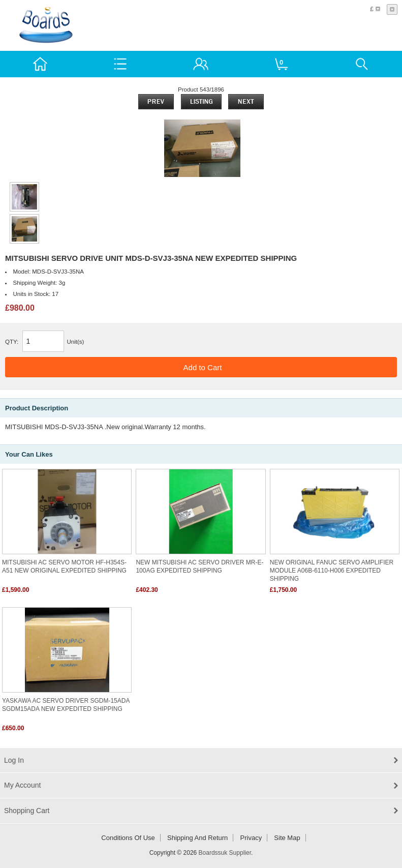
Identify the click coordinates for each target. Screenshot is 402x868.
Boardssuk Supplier (225, 853)
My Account (22, 785)
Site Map (287, 838)
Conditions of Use (128, 838)
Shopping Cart (27, 811)
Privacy (251, 838)
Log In (14, 760)
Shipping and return (197, 838)
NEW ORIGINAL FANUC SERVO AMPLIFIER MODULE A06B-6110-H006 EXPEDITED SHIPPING (332, 571)
